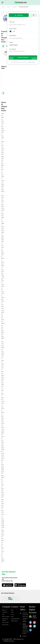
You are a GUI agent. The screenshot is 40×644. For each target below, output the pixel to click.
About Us (4, 610)
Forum (13, 614)
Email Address (13, 35)
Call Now (19, 15)
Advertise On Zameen (5, 619)
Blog (12, 610)
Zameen (3, 7)
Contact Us (5, 612)
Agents (9, 7)
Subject (12, 42)
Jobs (3, 614)
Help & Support (6, 616)
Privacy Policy (5, 622)
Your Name (12, 22)
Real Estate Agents (15, 619)
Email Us (25, 636)
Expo (12, 616)
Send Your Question (23, 57)
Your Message (13, 49)
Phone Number (13, 29)
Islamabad (14, 7)
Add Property (14, 621)
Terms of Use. (32, 62)
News (12, 612)
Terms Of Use (5, 625)
